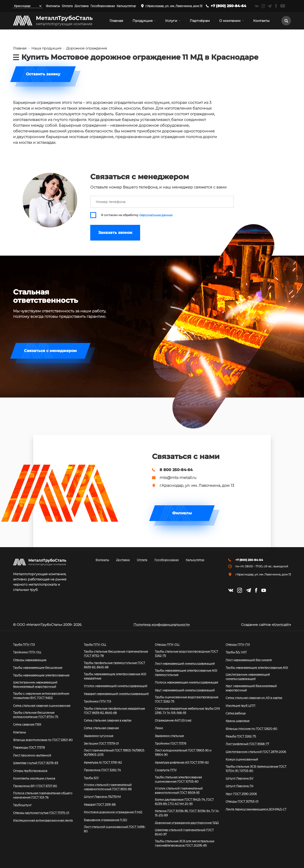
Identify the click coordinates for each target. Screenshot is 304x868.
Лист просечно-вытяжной (32, 755)
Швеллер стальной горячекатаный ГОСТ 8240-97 (184, 832)
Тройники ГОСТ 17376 (171, 743)
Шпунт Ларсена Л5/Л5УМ (102, 797)
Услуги (171, 21)
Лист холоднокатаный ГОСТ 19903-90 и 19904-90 (183, 752)
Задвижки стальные (169, 736)
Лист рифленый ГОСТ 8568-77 (247, 744)
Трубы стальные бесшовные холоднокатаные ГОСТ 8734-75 (36, 715)
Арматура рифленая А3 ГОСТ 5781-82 (182, 762)
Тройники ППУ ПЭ (97, 701)
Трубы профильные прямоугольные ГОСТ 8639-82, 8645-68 (114, 665)
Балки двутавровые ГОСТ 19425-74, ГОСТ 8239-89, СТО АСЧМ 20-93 (184, 802)
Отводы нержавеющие (30, 660)
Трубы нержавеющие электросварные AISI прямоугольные (186, 673)
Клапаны (19, 732)
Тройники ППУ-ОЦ (27, 652)
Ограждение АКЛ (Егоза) (173, 720)
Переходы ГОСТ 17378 (29, 747)
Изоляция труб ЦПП (240, 706)
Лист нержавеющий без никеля (249, 660)
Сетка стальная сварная (101, 728)
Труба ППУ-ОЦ (95, 644)
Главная (116, 21)
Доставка (82, 6)
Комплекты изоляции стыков (34, 778)
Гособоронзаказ (103, 6)
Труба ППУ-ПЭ (24, 644)
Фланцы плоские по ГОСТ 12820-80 (251, 729)
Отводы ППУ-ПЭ (238, 644)
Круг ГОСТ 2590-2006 (241, 794)
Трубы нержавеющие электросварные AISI (257, 668)
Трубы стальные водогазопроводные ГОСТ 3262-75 (186, 653)
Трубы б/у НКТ (236, 652)
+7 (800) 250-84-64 (228, 6)
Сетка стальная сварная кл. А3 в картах (254, 698)
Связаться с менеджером (50, 351)
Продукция (142, 21)
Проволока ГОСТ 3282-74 (102, 770)
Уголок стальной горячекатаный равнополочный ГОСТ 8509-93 (179, 790)
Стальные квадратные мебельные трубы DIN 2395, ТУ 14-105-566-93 (187, 711)
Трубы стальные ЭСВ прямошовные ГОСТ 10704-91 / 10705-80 (256, 769)
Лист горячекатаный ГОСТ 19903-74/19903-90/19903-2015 (114, 752)
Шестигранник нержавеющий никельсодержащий (248, 677)
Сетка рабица (236, 713)
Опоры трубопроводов (30, 771)
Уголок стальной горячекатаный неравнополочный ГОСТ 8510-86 (108, 787)
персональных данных (156, 215)
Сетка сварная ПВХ (27, 724)
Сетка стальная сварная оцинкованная (42, 706)
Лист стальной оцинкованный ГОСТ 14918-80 (115, 829)
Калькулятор (126, 6)
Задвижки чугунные (99, 736)
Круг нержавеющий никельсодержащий (185, 690)
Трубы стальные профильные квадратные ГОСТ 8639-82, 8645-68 (114, 711)
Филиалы (53, 6)
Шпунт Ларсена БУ (240, 778)
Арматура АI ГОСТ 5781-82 (103, 762)
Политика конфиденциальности (162, 625)
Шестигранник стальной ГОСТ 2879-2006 (256, 752)
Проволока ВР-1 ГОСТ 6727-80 (35, 786)
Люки (159, 728)
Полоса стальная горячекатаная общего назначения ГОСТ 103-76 (43, 795)
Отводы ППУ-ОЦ (167, 644)
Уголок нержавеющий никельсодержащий (116, 686)
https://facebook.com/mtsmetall (276, 6)
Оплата (67, 6)
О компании (230, 21)
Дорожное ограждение (87, 48)
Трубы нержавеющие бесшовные (38, 668)
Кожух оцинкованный (242, 759)
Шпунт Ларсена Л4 (240, 786)
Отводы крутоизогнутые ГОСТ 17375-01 (41, 813)
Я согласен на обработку (137, 215)
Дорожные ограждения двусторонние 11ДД (187, 823)
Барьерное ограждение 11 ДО (105, 820)
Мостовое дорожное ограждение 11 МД (113, 812)
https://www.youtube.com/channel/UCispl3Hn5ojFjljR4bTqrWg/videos (283, 6)
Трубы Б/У (91, 778)
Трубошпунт (22, 805)
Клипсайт (281, 625)
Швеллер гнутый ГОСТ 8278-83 (36, 763)
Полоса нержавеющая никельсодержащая (186, 682)
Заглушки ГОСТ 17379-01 (101, 743)
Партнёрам (200, 21)
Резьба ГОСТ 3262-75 (241, 736)
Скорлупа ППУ (166, 770)
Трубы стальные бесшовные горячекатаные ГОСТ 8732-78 (116, 653)
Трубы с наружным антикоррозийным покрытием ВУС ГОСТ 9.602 (41, 696)
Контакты (261, 21)
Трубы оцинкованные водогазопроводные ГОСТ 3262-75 (187, 699)
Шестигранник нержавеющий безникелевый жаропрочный (35, 684)
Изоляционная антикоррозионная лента (43, 820)
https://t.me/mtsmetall (269, 6)
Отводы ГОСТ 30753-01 (242, 801)
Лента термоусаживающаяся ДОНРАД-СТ (256, 809)
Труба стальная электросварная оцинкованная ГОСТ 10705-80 (178, 779)
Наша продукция (46, 48)
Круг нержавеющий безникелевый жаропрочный (251, 688)
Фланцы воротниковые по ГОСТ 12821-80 (43, 740)
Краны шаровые (237, 721)
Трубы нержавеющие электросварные (41, 675)
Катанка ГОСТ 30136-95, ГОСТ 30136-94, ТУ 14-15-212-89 (187, 813)
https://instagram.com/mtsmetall (263, 6)
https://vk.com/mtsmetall (257, 6)
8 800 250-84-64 (176, 470)
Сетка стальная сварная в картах (108, 720)
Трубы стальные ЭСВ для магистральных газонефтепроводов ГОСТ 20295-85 (185, 843)
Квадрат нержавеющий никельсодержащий (116, 694)
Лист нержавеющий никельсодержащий (185, 663)
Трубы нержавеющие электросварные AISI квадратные (115, 676)
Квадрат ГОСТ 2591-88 (100, 804)
